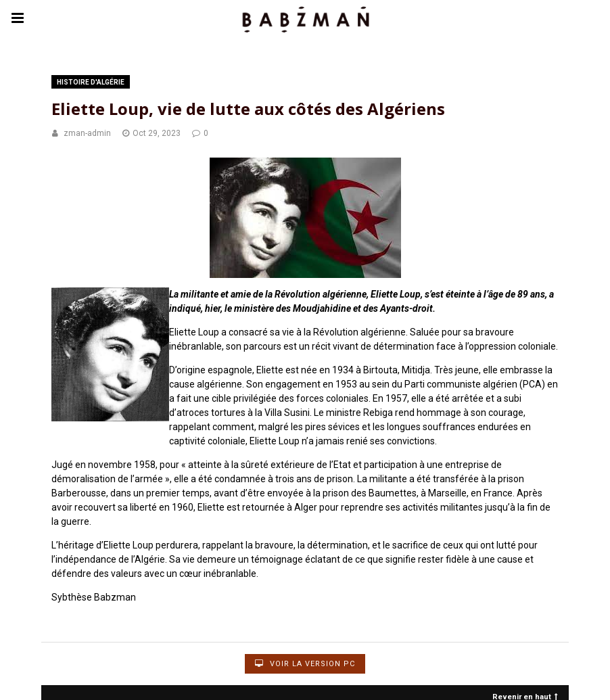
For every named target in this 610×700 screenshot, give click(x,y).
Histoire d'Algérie (91, 82)
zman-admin (87, 133)
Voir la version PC (305, 664)
